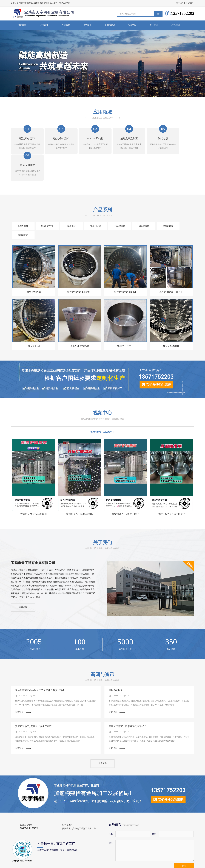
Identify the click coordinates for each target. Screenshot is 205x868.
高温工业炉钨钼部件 (48, 855)
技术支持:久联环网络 (184, 863)
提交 (184, 831)
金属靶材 (68, 199)
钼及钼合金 (91, 199)
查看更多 (102, 729)
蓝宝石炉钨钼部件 (75, 855)
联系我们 (189, 3)
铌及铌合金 (137, 199)
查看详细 (23, 572)
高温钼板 (159, 855)
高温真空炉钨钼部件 (20, 855)
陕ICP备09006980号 (164, 863)
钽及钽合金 (160, 199)
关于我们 (180, 3)
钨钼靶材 (124, 855)
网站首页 (22, 25)
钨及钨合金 (114, 199)
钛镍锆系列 (183, 199)
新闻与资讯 (110, 25)
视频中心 (132, 25)
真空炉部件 (22, 199)
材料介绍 (88, 25)
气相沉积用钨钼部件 (102, 855)
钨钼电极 (142, 855)
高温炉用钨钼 (45, 199)
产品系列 (66, 25)
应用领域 (44, 25)
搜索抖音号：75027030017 (102, 397)
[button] (101, 94)
